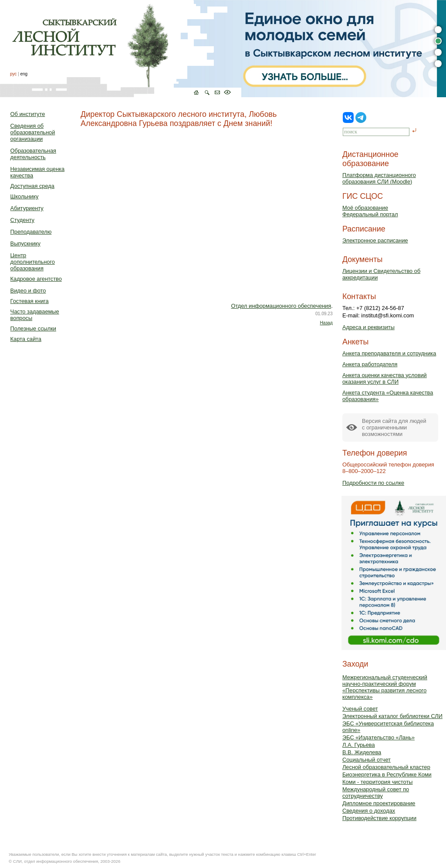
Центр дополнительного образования (33, 262)
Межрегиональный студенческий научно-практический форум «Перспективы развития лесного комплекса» (385, 687)
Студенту (22, 220)
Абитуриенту (27, 208)
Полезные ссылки (33, 328)
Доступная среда (32, 186)
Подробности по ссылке (373, 483)
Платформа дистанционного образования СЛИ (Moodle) (379, 178)
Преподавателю (31, 232)
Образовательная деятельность (33, 154)
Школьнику (25, 196)
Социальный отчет (367, 760)
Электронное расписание (375, 240)
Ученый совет (360, 709)
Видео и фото (28, 291)
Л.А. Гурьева (359, 745)
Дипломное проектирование (379, 803)
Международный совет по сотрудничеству (376, 793)
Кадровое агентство (36, 279)
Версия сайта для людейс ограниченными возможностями (394, 427)
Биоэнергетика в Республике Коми (387, 774)
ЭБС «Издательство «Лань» (378, 737)
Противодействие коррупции (379, 818)
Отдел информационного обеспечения (281, 306)
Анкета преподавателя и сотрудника (389, 353)
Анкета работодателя (370, 364)
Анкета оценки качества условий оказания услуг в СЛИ (385, 378)
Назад (326, 323)
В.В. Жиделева (362, 752)
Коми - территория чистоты (378, 782)
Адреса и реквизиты (368, 327)
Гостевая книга (30, 301)
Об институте (28, 114)
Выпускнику (25, 243)
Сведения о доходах (369, 811)
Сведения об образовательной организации (33, 132)
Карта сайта (26, 339)
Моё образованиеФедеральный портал (370, 211)
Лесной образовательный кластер (386, 767)
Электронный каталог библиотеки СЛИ (392, 716)
